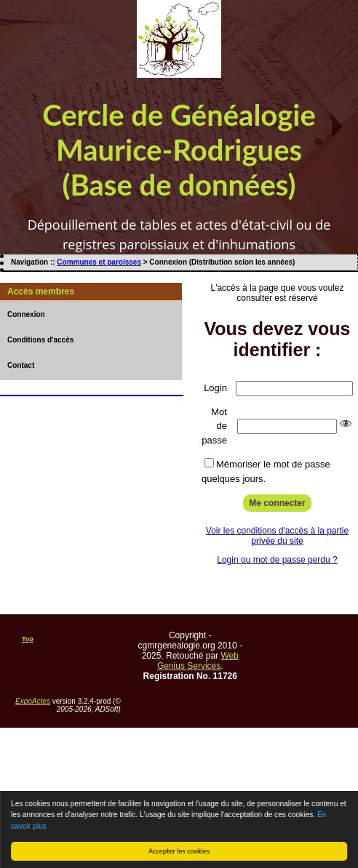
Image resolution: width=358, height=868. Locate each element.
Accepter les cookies (180, 851)
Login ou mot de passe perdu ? (277, 560)
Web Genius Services (198, 661)
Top (28, 639)
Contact (21, 365)
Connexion (26, 314)
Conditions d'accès (40, 340)
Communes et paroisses (99, 262)
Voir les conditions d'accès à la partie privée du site (277, 536)
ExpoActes (33, 701)
